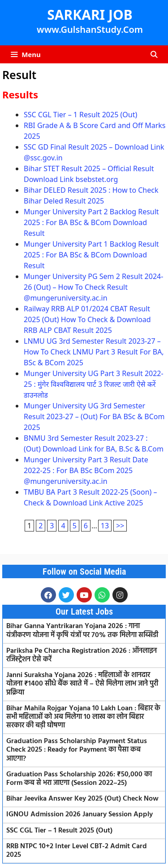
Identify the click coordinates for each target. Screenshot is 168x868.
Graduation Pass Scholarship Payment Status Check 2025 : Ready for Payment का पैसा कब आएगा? (77, 750)
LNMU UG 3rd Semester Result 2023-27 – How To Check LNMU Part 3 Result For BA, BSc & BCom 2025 (94, 352)
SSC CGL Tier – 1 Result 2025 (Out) (80, 115)
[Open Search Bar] (154, 54)
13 (105, 526)
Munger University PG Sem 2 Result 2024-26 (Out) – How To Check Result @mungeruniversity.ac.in (93, 287)
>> (120, 526)
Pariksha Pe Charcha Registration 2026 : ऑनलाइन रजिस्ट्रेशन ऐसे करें (82, 655)
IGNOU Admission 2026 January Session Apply (80, 815)
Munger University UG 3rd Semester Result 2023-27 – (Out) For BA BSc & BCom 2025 (94, 416)
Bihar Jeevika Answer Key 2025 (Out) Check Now (82, 799)
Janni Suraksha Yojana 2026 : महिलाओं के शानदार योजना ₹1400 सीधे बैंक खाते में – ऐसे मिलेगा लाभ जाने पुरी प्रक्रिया (82, 684)
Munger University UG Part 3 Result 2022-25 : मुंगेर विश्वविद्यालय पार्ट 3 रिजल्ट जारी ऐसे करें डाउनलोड (94, 384)
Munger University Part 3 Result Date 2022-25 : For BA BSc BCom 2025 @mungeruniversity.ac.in (86, 470)
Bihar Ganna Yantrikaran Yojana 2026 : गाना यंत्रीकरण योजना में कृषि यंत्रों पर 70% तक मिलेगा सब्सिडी (82, 631)
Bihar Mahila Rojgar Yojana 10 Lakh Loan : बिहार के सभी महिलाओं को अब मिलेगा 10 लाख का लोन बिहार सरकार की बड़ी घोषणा (83, 717)
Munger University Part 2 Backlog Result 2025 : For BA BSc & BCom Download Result (91, 222)
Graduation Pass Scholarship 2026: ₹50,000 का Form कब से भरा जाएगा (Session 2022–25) (79, 779)
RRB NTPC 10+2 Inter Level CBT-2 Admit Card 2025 (77, 851)
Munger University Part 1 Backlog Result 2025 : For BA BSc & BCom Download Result (91, 255)
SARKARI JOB (90, 15)
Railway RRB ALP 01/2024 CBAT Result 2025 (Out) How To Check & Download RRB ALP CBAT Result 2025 (87, 319)
